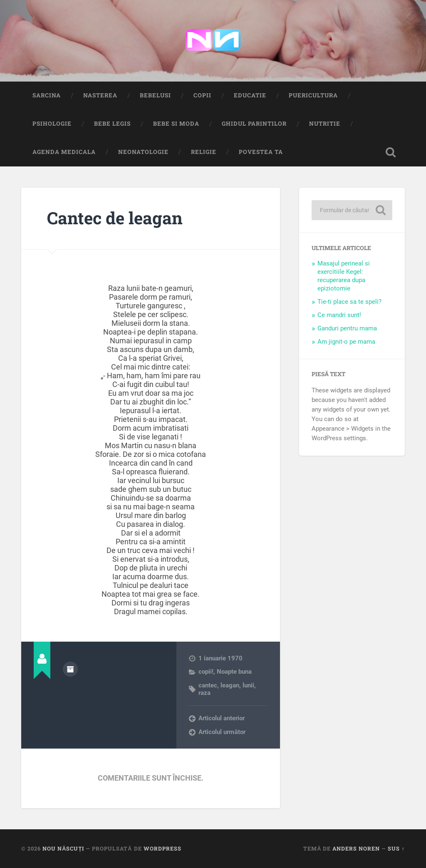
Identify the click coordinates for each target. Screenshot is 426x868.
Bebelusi (155, 95)
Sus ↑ (396, 848)
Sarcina (47, 95)
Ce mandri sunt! (339, 315)
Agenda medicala (64, 152)
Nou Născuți (63, 848)
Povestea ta (261, 152)
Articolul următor (222, 732)
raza (204, 693)
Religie (204, 152)
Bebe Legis (112, 124)
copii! (206, 672)
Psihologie (52, 124)
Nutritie (325, 124)
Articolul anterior (222, 718)
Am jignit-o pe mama (346, 342)
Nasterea (100, 95)
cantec (208, 685)
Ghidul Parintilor (254, 124)
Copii (202, 95)
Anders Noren (356, 848)
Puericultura (313, 95)
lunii (248, 685)
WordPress (162, 848)
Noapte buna (234, 672)
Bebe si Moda (176, 124)
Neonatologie (143, 152)
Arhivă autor (70, 669)
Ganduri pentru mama (347, 328)
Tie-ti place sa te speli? (349, 302)
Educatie (250, 95)
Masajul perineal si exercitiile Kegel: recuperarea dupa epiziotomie (344, 276)
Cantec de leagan (115, 218)
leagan (230, 685)
